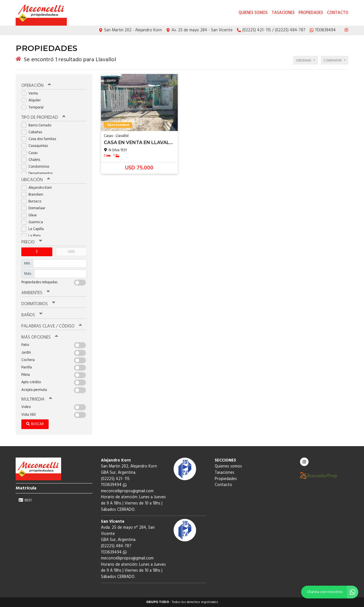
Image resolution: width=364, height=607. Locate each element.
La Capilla (34, 229)
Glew (31, 215)
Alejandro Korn (38, 188)
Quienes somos (253, 13)
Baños (32, 315)
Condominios (37, 167)
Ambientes (36, 293)
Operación (36, 86)
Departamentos (39, 174)
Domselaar (35, 208)
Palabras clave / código (52, 326)
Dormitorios (38, 304)
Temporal (34, 107)
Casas (31, 153)
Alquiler (33, 100)
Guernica (34, 222)
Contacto (338, 13)
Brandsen (34, 195)
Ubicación (36, 180)
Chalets (33, 160)
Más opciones (40, 337)
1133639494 (114, 485)
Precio (32, 242)
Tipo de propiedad (43, 118)
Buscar (35, 424)
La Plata (33, 236)
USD (71, 252)
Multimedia (37, 399)
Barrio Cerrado (38, 125)
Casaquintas (36, 146)
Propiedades (311, 13)
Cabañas (34, 132)
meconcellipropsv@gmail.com (127, 491)
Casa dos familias (41, 139)
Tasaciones (283, 13)
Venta (31, 94)
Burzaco (33, 201)
